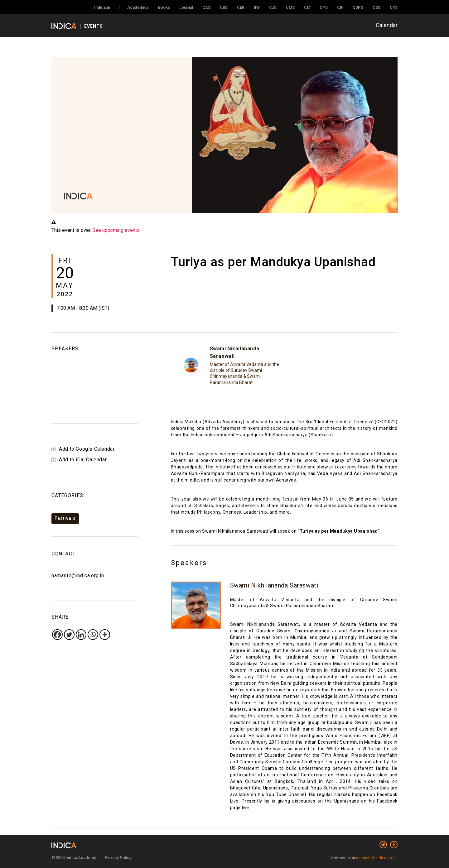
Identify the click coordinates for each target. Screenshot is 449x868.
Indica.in (102, 7)
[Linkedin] (81, 635)
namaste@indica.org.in (78, 575)
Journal (186, 7)
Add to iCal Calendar (79, 460)
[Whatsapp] (93, 635)
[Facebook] (57, 635)
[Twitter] (69, 635)
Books (164, 7)
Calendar (387, 25)
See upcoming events (116, 230)
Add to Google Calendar (83, 449)
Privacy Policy (118, 858)
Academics (138, 7)
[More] (105, 635)
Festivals (65, 518)
